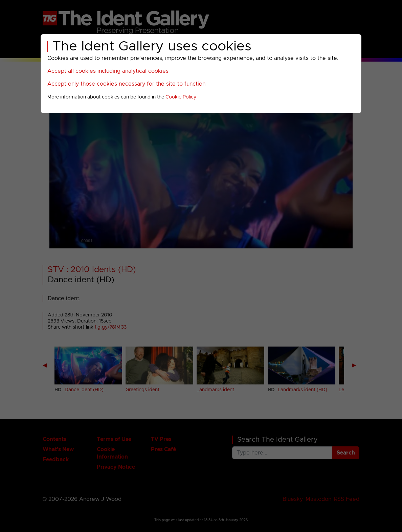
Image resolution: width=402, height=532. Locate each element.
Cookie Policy (181, 97)
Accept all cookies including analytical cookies (108, 71)
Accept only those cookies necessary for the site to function (126, 84)
